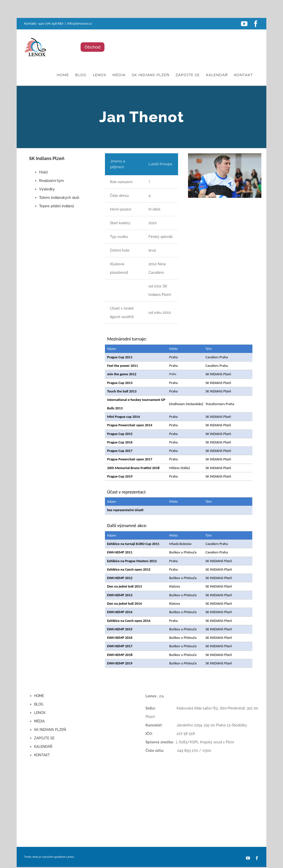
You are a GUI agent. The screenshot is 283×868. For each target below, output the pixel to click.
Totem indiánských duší (59, 198)
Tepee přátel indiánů (57, 206)
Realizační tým (51, 181)
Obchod (93, 47)
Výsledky (47, 189)
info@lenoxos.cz (79, 24)
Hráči (43, 172)
